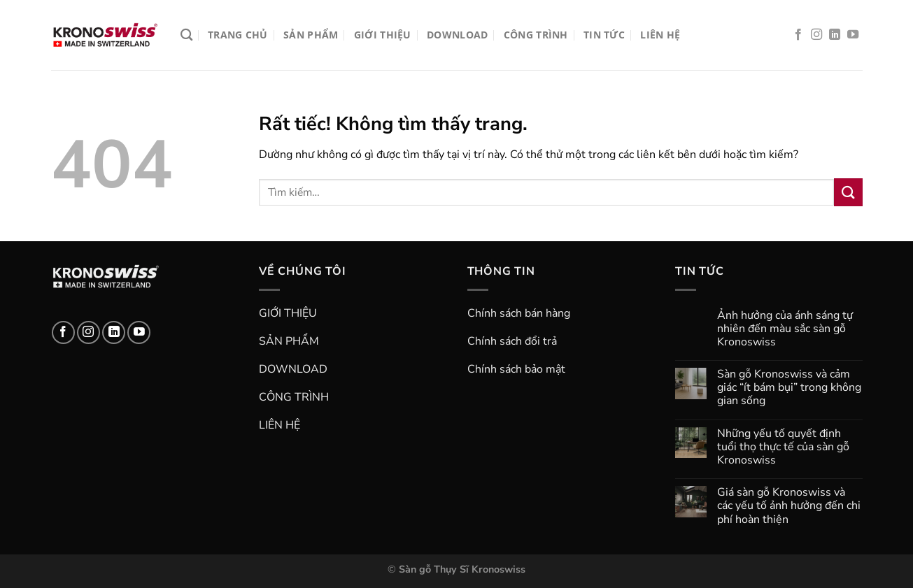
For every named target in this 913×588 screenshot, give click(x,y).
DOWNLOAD (457, 35)
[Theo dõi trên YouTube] (853, 35)
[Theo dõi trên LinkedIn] (835, 35)
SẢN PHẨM (311, 35)
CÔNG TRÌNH (536, 35)
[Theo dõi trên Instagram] (816, 35)
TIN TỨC (604, 35)
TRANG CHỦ (238, 35)
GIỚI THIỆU (383, 35)
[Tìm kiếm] (186, 35)
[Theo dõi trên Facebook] (798, 35)
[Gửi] (848, 192)
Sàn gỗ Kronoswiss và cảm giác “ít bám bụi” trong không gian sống (789, 388)
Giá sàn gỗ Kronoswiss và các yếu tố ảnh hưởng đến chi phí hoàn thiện (789, 506)
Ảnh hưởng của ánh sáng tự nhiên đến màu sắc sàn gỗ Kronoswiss (785, 329)
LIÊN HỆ (660, 35)
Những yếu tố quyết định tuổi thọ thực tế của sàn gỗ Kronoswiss (783, 447)
